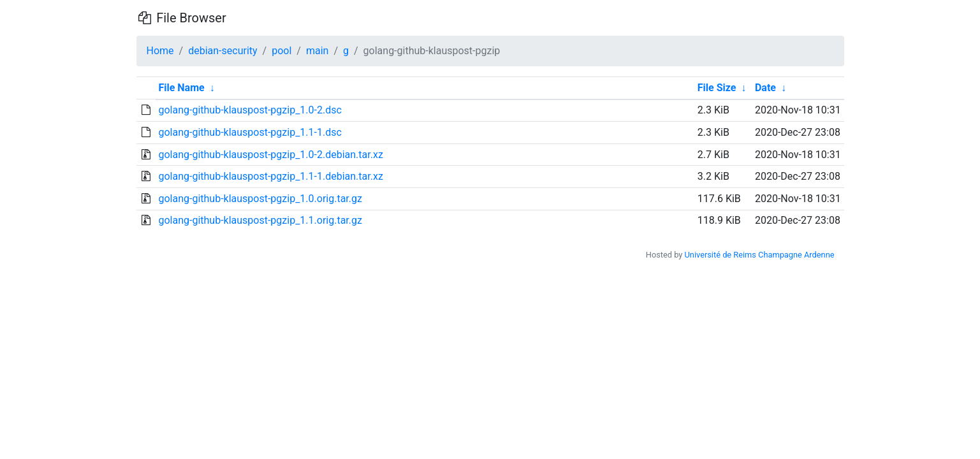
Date (765, 88)
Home (160, 51)
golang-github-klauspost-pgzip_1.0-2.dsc (250, 110)
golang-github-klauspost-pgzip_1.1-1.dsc (250, 132)
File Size (717, 88)
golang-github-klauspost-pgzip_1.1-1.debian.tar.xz (270, 176)
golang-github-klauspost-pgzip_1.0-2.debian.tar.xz (270, 155)
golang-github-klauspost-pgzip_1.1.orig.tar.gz (260, 220)
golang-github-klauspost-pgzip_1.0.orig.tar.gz (260, 199)
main (317, 51)
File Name (181, 88)
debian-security (223, 51)
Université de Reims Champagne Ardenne (760, 255)
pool (282, 51)
